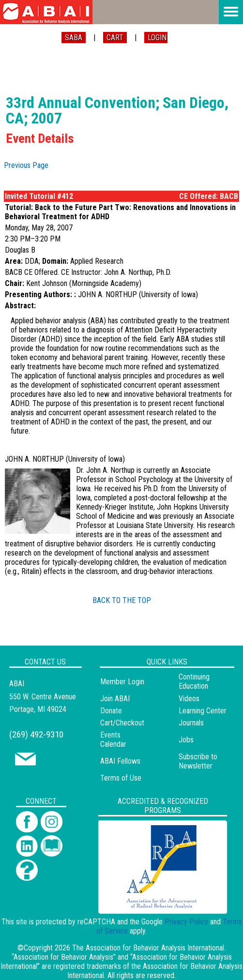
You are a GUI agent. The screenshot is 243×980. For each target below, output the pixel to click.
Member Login (122, 682)
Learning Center (203, 711)
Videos (189, 699)
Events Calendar (113, 739)
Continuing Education (194, 681)
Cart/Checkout (122, 723)
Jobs (186, 740)
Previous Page (26, 165)
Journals (191, 723)
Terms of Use (121, 778)
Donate (111, 711)
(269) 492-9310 (36, 734)
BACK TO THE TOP (122, 600)
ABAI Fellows (120, 761)
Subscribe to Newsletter (198, 761)
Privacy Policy (186, 922)
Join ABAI (115, 699)
